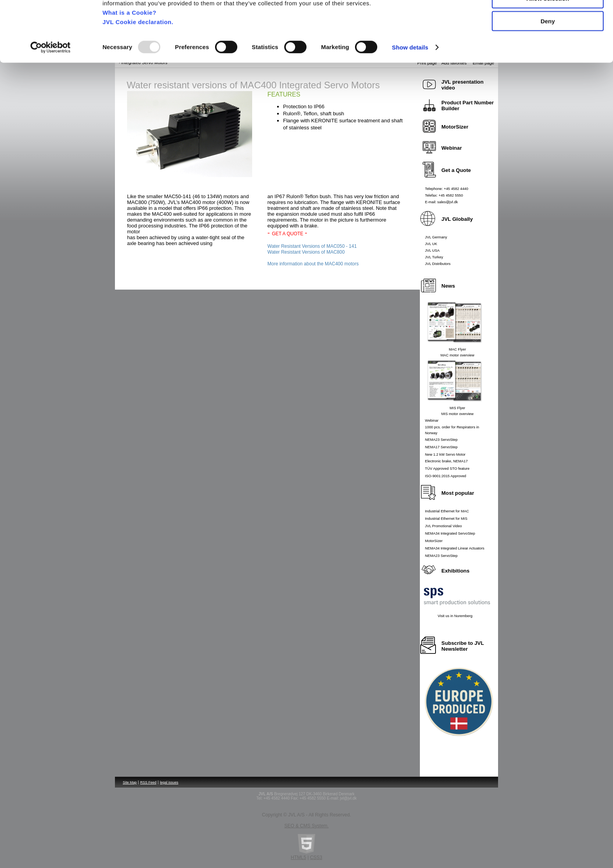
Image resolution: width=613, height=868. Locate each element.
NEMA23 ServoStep (441, 440)
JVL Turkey (434, 257)
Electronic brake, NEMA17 (446, 461)
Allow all (548, 19)
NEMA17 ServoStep (441, 447)
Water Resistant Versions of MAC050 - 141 (312, 246)
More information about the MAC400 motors (313, 264)
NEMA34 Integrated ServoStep (450, 533)
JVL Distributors (438, 264)
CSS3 (316, 857)
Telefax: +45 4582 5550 (444, 195)
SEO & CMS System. (306, 826)
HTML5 (298, 857)
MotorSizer (434, 541)
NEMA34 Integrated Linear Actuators (455, 548)
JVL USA (432, 251)
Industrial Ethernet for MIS (446, 519)
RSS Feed (149, 782)
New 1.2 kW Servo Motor (445, 455)
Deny (548, 65)
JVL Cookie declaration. (138, 66)
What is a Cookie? (129, 56)
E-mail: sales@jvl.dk (441, 202)
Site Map (130, 782)
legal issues (169, 782)
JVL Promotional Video (443, 526)
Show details (410, 91)
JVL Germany (436, 237)
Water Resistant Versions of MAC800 (306, 252)
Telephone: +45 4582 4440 (447, 189)
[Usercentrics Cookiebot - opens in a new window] (51, 91)
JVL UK (431, 244)
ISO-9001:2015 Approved (445, 476)
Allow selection (548, 42)
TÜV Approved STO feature (447, 469)
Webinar (432, 421)
